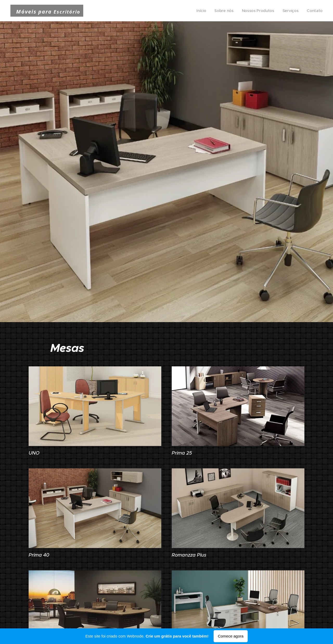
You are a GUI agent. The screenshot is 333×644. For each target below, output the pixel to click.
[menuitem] (199, 11)
